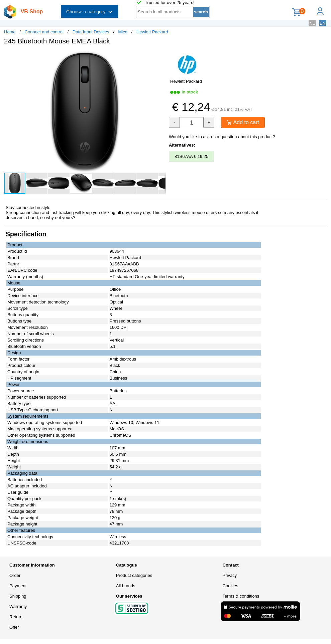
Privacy (230, 575)
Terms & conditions (241, 596)
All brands (126, 586)
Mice (123, 32)
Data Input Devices (91, 32)
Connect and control (44, 32)
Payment (18, 586)
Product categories (134, 575)
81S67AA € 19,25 (191, 156)
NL (312, 23)
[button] (159, 57)
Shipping (18, 596)
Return (16, 617)
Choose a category (89, 12)
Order (15, 575)
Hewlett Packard (152, 32)
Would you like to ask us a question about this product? (222, 137)
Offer (14, 627)
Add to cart (243, 122)
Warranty (18, 606)
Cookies (231, 586)
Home (10, 32)
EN (323, 23)
